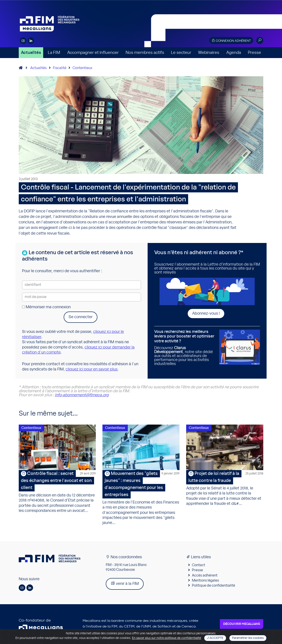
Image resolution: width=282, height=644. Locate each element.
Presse (254, 53)
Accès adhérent (205, 576)
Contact (199, 566)
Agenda (234, 53)
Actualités (31, 53)
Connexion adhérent (231, 41)
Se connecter (81, 317)
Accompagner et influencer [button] (93, 53)
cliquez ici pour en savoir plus (92, 369)
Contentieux (82, 68)
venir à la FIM (125, 584)
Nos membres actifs (145, 53)
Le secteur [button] (181, 53)
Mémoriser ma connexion (46, 307)
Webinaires (209, 53)
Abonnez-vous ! (206, 314)
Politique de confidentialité (213, 586)
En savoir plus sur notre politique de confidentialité (167, 638)
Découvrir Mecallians (242, 625)
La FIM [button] (54, 53)
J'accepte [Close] (215, 638)
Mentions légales (205, 581)
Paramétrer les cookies (248, 638)
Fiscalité (60, 68)
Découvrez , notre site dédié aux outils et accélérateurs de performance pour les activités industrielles (185, 348)
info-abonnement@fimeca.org (82, 395)
